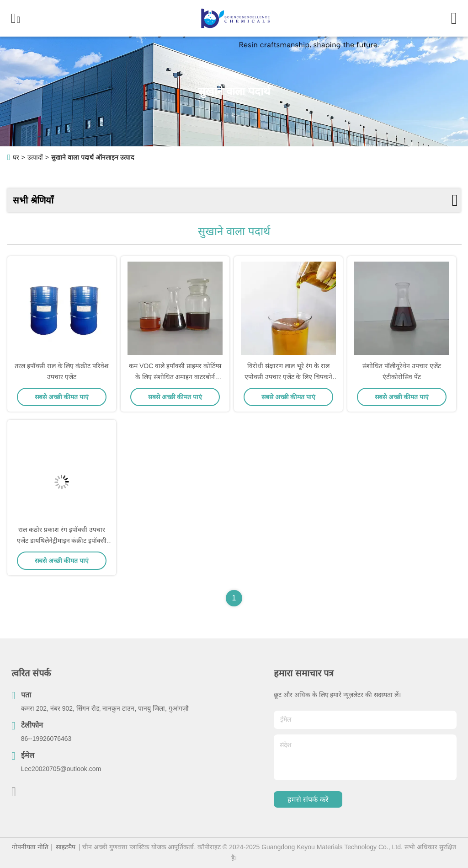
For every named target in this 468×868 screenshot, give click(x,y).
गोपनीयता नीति (30, 847)
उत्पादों (35, 157)
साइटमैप (66, 847)
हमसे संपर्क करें (308, 800)
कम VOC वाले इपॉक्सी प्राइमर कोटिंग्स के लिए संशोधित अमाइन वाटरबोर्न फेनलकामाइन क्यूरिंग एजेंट (175, 377)
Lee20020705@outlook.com (61, 769)
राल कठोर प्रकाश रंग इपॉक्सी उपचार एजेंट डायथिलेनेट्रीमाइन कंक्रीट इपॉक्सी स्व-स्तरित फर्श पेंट (62, 541)
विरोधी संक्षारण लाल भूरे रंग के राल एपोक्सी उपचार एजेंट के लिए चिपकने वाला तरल (288, 377)
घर (16, 157)
